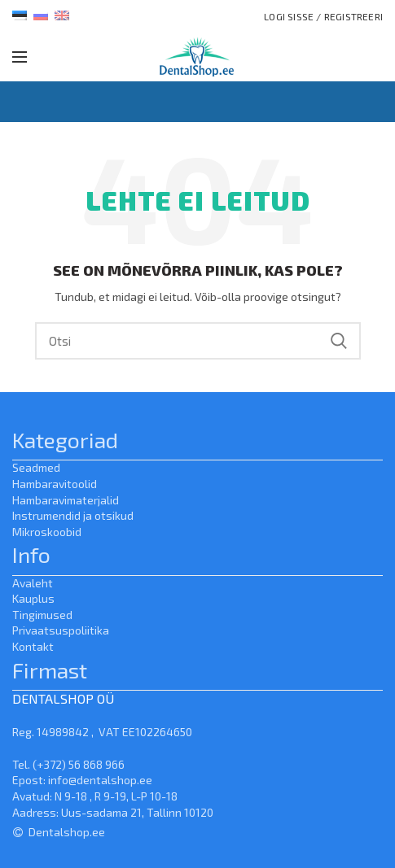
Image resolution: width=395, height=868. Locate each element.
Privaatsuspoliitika (61, 630)
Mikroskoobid (47, 532)
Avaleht (33, 583)
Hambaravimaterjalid (66, 500)
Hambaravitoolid (55, 484)
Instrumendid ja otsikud (73, 515)
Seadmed (36, 467)
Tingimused (42, 615)
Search (339, 341)
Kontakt (33, 646)
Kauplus (33, 598)
